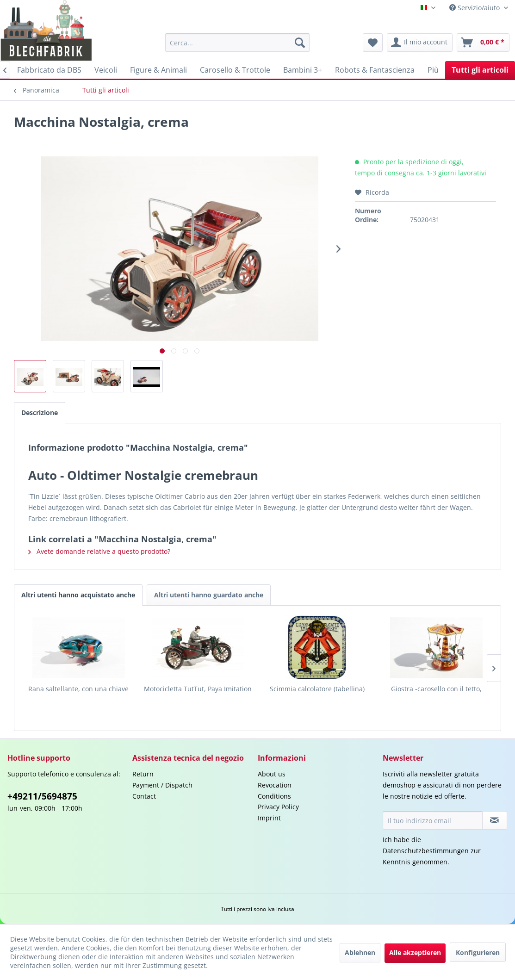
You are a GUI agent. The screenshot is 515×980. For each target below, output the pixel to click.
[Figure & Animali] (158, 70)
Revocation (275, 785)
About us (272, 774)
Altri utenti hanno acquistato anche (78, 595)
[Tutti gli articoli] (480, 70)
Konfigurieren (478, 952)
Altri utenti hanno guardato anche (209, 595)
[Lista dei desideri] (373, 43)
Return (143, 774)
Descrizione (40, 412)
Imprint (269, 818)
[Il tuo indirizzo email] (433, 820)
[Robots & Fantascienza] (375, 70)
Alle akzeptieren (415, 952)
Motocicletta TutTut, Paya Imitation (198, 689)
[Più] (433, 70)
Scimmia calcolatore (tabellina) (317, 689)
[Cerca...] (237, 43)
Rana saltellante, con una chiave (78, 689)
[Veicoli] (106, 70)
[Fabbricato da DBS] (49, 70)
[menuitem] (237, 43)
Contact (144, 796)
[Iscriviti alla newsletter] (495, 820)
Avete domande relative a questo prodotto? (99, 551)
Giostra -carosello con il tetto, (436, 689)
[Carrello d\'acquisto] (483, 43)
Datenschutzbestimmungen (426, 851)
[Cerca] (300, 43)
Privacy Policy (278, 807)
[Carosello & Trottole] (235, 70)
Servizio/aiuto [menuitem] (475, 8)
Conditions (274, 796)
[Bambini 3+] (303, 70)
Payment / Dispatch (162, 785)
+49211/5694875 (42, 796)
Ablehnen (360, 952)
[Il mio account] (420, 43)
